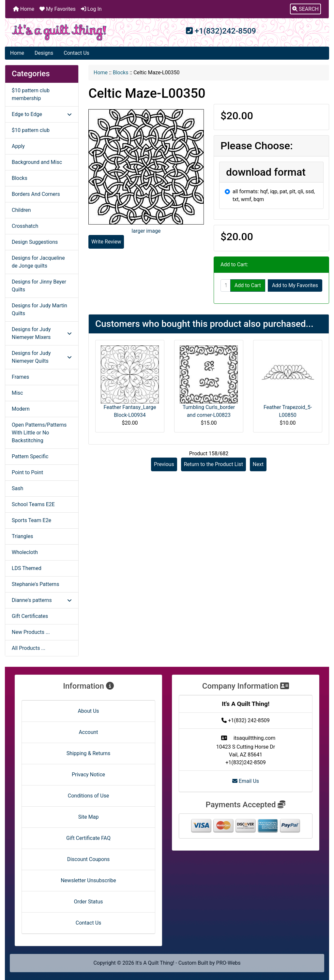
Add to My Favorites (295, 285)
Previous (164, 464)
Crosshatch (25, 226)
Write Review (106, 242)
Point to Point (27, 472)
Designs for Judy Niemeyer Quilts (42, 357)
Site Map (89, 817)
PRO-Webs (228, 963)
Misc (17, 393)
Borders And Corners (36, 194)
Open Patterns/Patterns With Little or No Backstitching (39, 433)
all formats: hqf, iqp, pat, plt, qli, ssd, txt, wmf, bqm (274, 195)
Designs (44, 53)
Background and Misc (37, 162)
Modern (21, 409)
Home (24, 9)
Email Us (246, 781)
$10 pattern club (31, 130)
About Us (88, 711)
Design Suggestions (35, 242)
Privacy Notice (88, 775)
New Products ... (31, 632)
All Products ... (29, 648)
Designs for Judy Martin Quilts (39, 309)
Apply (18, 146)
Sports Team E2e (31, 520)
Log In (91, 9)
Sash (17, 488)
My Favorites (58, 9)
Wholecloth (25, 552)
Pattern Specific (30, 456)
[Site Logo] (59, 32)
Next (258, 464)
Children (21, 210)
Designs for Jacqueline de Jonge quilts (38, 262)
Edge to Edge (42, 114)
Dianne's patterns (42, 600)
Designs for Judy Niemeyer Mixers (42, 333)
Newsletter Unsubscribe (88, 880)
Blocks (121, 73)
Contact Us (76, 53)
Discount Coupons (89, 859)
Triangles (22, 536)
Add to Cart (248, 285)
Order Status (89, 902)
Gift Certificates (30, 616)
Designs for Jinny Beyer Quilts (39, 286)
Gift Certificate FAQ (88, 838)
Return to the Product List (213, 464)
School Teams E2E (33, 504)
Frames (20, 377)
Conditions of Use (88, 796)
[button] (305, 9)
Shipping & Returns (89, 753)
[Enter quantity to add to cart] (226, 285)
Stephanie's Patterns (35, 584)
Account (88, 732)
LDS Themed (27, 568)
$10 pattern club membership (31, 94)
